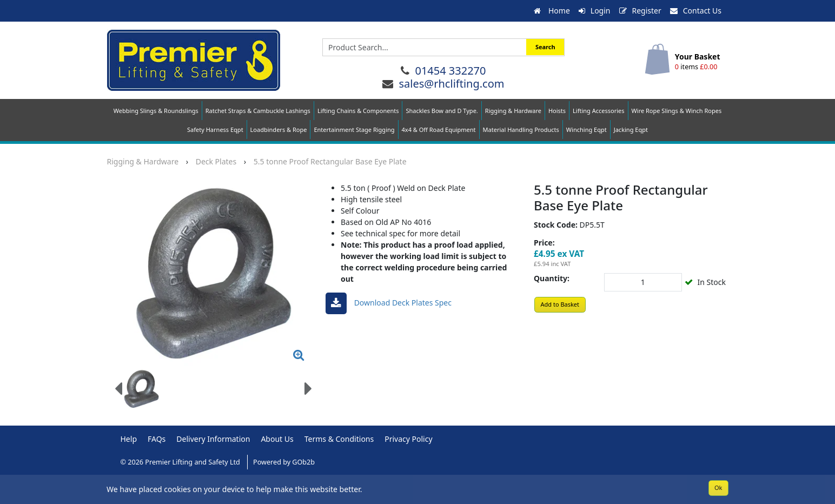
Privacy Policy (408, 439)
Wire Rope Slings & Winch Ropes (677, 111)
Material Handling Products (521, 130)
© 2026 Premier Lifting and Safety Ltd (181, 462)
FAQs (157, 439)
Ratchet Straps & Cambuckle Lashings (258, 111)
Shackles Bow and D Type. (442, 111)
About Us (277, 439)
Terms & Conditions (339, 439)
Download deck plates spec (389, 303)
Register (640, 11)
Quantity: (552, 278)
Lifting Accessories (598, 111)
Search (545, 47)
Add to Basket (560, 304)
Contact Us (696, 11)
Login (595, 11)
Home (552, 11)
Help (129, 439)
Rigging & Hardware (513, 111)
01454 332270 (450, 71)
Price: (544, 243)
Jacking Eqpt (631, 130)
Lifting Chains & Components (358, 111)
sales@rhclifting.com (451, 84)
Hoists (557, 111)
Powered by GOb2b (284, 462)
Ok (718, 488)
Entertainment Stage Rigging (354, 130)
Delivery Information (213, 439)
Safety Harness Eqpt (215, 130)
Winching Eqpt (587, 130)
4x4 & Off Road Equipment (439, 130)
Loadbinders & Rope (279, 130)
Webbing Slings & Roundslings (156, 111)
